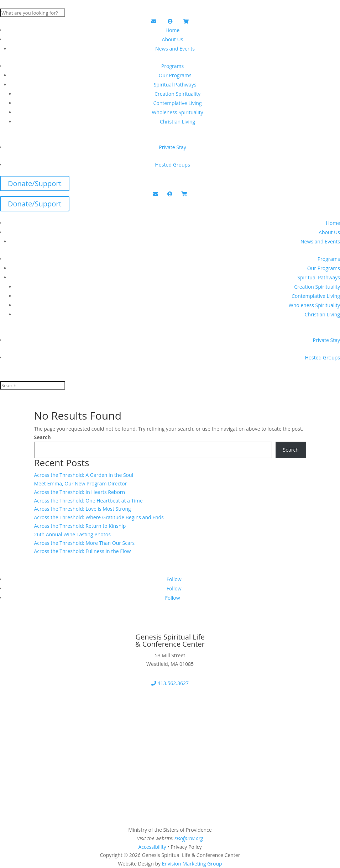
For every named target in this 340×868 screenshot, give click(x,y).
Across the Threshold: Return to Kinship (80, 526)
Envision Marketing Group (192, 864)
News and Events (175, 49)
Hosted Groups (172, 165)
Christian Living (177, 122)
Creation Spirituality (177, 94)
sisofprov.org (189, 838)
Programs (172, 66)
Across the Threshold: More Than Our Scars (85, 543)
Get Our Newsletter (40, 627)
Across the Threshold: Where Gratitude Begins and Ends (99, 517)
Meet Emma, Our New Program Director (81, 483)
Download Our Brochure (48, 704)
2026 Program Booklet (45, 727)
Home (173, 30)
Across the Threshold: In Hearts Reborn (80, 492)
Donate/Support (35, 183)
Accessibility (152, 847)
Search (43, 437)
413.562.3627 (170, 683)
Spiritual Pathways (175, 85)
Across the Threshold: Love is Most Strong (83, 509)
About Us (173, 39)
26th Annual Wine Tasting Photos (72, 534)
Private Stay (172, 147)
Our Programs (175, 75)
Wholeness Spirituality (177, 112)
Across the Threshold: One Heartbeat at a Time (88, 501)
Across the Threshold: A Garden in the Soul (84, 475)
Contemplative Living (177, 103)
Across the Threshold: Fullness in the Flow (83, 551)
